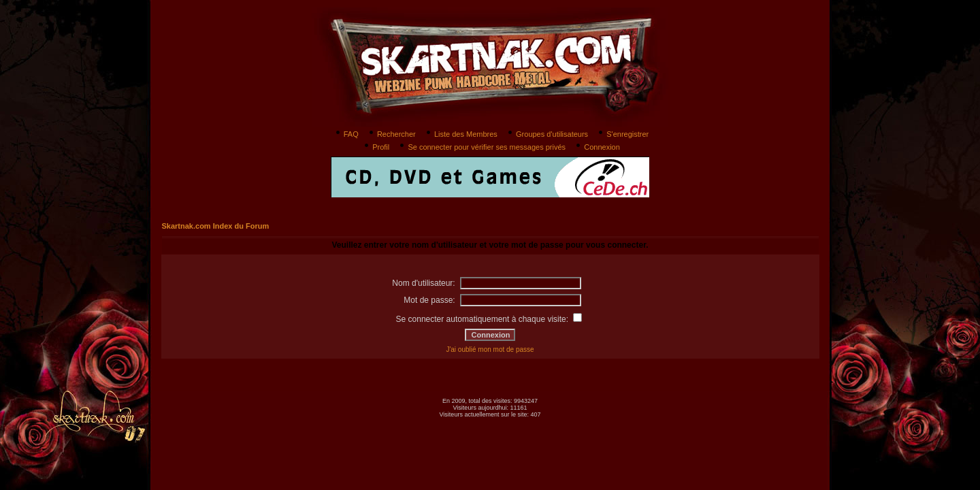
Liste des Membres (461, 134)
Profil (376, 147)
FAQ (346, 134)
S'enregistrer (622, 134)
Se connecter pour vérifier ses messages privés (481, 147)
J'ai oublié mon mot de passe (490, 349)
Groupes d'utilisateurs (547, 134)
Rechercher (391, 134)
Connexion (597, 147)
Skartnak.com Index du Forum (216, 226)
